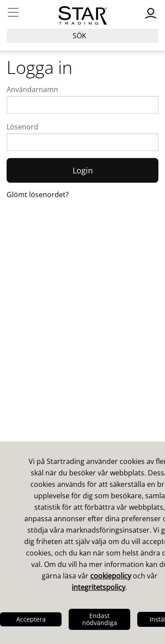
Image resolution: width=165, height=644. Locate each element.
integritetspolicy (99, 587)
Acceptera (31, 619)
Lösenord (22, 127)
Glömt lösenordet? (38, 195)
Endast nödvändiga (100, 619)
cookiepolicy (111, 576)
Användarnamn (32, 89)
